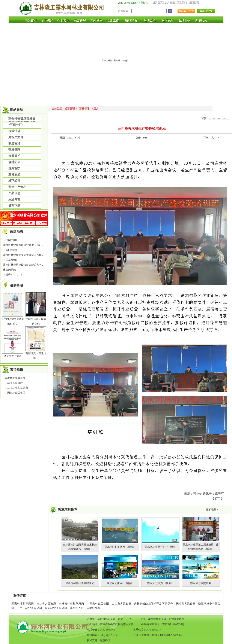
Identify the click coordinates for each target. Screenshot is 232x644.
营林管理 (14, 150)
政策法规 (14, 131)
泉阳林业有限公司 (56, 608)
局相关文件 (16, 137)
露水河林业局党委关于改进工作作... (23, 255)
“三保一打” (16, 125)
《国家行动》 (11, 260)
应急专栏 (14, 199)
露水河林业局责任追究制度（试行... (23, 245)
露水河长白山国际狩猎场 (85, 608)
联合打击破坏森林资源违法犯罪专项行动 (22, 119)
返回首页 (194, 3)
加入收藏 (170, 3)
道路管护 (14, 168)
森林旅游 (14, 174)
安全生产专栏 (17, 187)
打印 (218, 498)
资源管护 (14, 156)
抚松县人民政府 (186, 604)
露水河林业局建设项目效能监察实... (23, 265)
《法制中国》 (11, 240)
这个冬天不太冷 (13, 356)
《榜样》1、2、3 (13, 275)
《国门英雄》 (11, 250)
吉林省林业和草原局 (16, 388)
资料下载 (14, 205)
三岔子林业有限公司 (29, 608)
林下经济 (14, 181)
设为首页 (158, 3)
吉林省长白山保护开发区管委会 (154, 604)
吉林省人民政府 (14, 383)
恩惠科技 (105, 640)
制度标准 (14, 143)
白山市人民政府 (121, 604)
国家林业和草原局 (15, 378)
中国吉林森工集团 (15, 393)
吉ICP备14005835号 (173, 624)
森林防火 (14, 162)
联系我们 (182, 3)
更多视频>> (213, 510)
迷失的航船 (9, 270)
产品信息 (14, 193)
